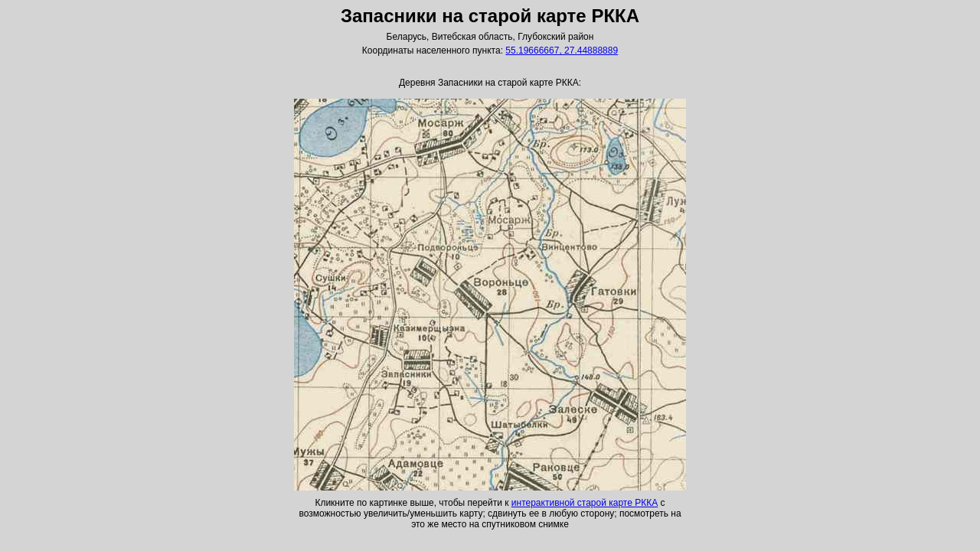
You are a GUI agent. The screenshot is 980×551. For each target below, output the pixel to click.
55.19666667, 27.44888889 (562, 51)
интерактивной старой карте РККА (585, 503)
